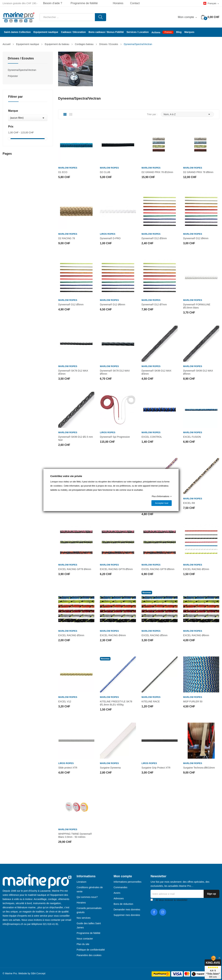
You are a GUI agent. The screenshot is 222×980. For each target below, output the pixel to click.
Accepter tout (162, 503)
